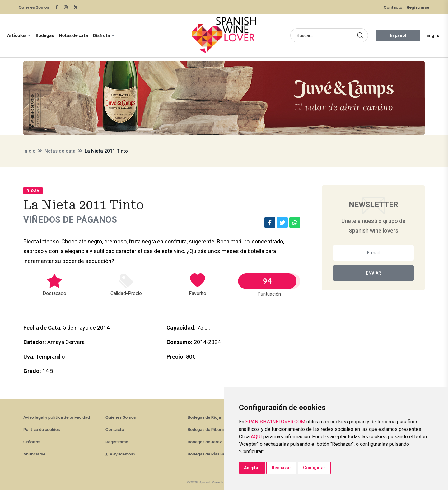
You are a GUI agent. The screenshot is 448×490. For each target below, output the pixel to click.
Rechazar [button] (281, 468)
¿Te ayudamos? (120, 454)
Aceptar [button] (252, 468)
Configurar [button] (314, 468)
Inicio (29, 151)
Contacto (393, 7)
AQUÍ (256, 437)
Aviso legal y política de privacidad (57, 417)
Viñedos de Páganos (71, 220)
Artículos (17, 35)
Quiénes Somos (34, 7)
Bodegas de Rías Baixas (210, 454)
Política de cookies (42, 430)
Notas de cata (74, 35)
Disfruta (102, 35)
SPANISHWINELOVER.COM (275, 422)
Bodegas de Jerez (205, 442)
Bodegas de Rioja (204, 417)
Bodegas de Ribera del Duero (215, 430)
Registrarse (418, 7)
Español (398, 35)
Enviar (373, 273)
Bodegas (45, 35)
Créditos (32, 442)
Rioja (33, 191)
